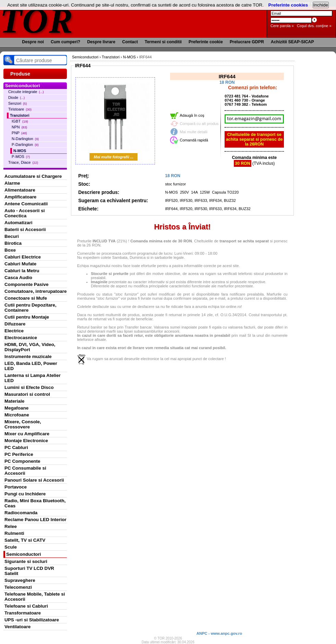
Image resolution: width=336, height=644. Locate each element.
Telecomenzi (18, 587)
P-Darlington (25, 145)
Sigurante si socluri (26, 561)
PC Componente (22, 461)
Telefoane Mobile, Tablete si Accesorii (35, 597)
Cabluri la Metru (22, 271)
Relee (11, 526)
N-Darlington (25, 139)
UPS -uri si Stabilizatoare (32, 620)
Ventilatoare (17, 627)
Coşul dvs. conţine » (314, 26)
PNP (19, 133)
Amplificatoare (20, 197)
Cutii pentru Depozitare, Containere (31, 308)
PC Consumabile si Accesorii (25, 471)
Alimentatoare (20, 190)
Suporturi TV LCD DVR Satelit (29, 571)
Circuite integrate (26, 92)
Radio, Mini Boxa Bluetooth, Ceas (35, 503)
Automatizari (18, 223)
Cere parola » (282, 26)
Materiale (14, 401)
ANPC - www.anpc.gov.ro (219, 633)
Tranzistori (20, 115)
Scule (11, 547)
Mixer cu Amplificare (27, 434)
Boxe (10, 250)
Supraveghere (20, 580)
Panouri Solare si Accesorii (34, 480)
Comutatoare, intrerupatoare (35, 291)
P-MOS (21, 157)
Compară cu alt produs (199, 124)
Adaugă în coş (192, 115)
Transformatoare (23, 613)
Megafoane (16, 408)
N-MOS (20, 151)
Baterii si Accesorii (25, 229)
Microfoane (17, 415)
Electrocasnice (21, 338)
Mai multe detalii (194, 132)
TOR (37, 20)
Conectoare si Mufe (26, 298)
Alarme (12, 183)
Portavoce (16, 487)
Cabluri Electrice (23, 257)
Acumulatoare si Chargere (33, 176)
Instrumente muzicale (28, 356)
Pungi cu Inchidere (25, 494)
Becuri (12, 236)
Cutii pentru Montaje (27, 317)
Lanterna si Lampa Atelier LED (33, 378)
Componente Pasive (26, 284)
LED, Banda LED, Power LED (31, 366)
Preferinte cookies (288, 5)
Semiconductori (24, 554)
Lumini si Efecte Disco (29, 387)
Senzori (17, 103)
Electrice (14, 331)
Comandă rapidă (194, 140)
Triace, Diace (23, 162)
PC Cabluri (16, 447)
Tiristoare (20, 109)
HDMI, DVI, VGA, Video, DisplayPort (30, 347)
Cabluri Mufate (20, 264)
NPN (19, 127)
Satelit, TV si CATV (25, 540)
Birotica (13, 243)
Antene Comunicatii (26, 204)
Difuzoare (15, 324)
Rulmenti (14, 533)
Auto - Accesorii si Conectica (25, 213)
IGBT (20, 121)
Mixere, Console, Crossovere (23, 424)
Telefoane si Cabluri (26, 606)
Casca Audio (18, 278)
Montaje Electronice (26, 441)
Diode (16, 97)
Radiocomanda (21, 513)
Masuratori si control (27, 394)
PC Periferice (19, 454)
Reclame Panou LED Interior (35, 520)
